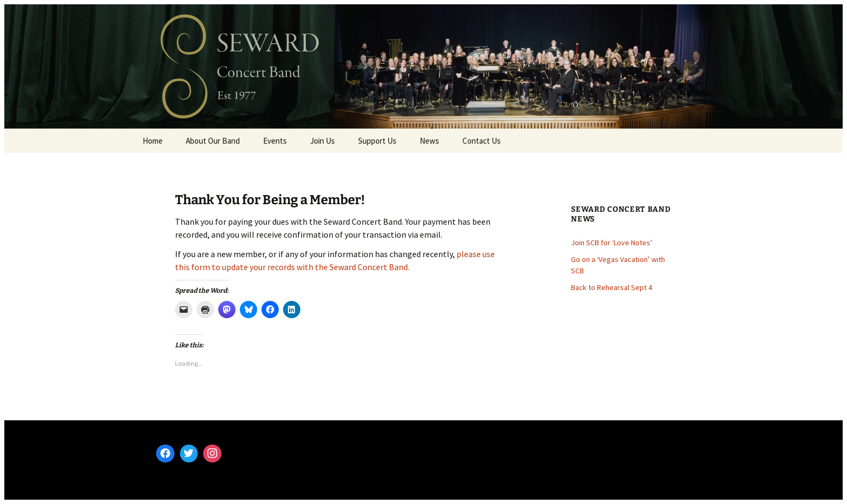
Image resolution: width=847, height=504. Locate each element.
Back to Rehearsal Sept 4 (611, 287)
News (429, 141)
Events (275, 141)
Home (153, 141)
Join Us (322, 141)
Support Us (377, 141)
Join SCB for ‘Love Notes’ (612, 243)
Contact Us (482, 141)
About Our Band (213, 141)
